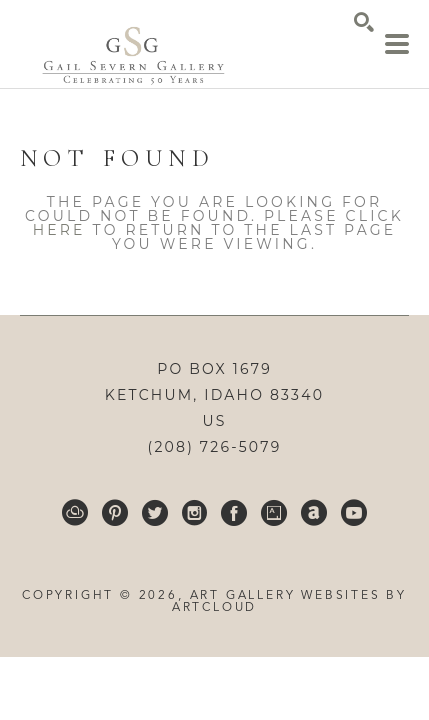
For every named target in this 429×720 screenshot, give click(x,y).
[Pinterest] (115, 513)
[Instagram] (194, 513)
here (59, 230)
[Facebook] (234, 513)
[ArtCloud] (75, 513)
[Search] (364, 22)
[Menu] (397, 44)
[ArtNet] (314, 513)
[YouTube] (354, 513)
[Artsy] (274, 513)
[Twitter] (155, 513)
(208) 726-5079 (215, 447)
